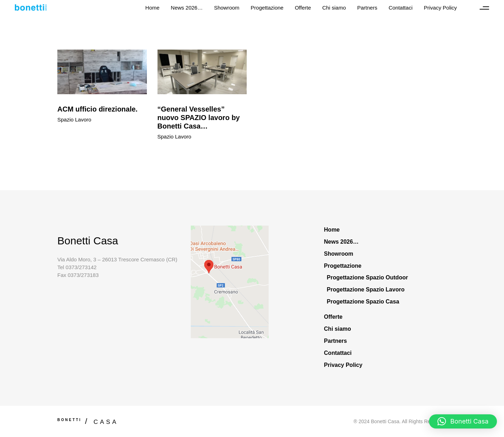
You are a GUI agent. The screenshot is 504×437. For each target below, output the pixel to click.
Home (332, 230)
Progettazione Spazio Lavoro (366, 290)
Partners (335, 341)
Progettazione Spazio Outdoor (367, 277)
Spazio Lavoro (74, 120)
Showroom (339, 254)
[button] (463, 421)
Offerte (333, 317)
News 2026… (341, 242)
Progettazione (343, 266)
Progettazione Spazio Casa (363, 302)
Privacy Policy (343, 365)
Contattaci (338, 353)
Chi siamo (337, 329)
